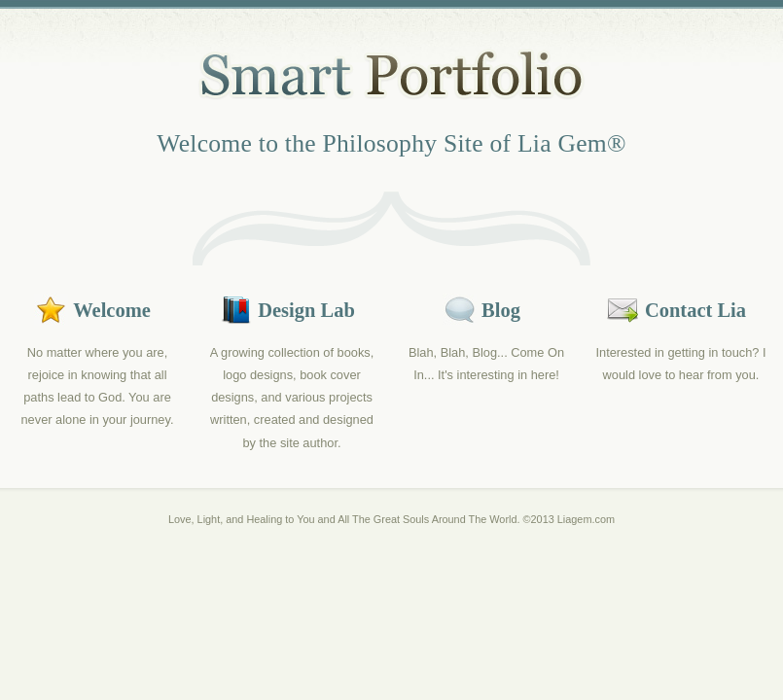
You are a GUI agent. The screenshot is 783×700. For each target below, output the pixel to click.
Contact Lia (695, 310)
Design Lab (306, 310)
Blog (501, 310)
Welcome (112, 310)
